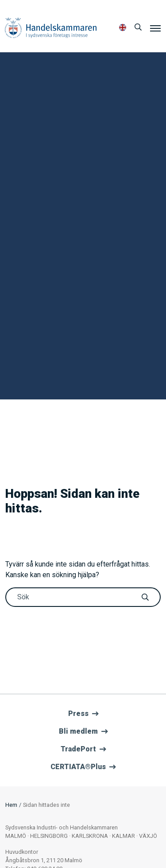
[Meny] (155, 28)
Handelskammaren (51, 28)
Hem (11, 805)
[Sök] (138, 27)
